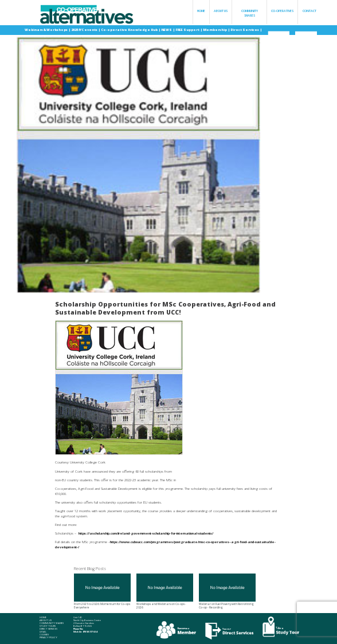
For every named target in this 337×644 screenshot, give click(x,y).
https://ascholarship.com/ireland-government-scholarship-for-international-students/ (146, 533)
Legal (43, 632)
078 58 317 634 (90, 632)
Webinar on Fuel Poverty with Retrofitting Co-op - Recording (227, 592)
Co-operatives (282, 11)
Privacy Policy (48, 638)
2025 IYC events (85, 30)
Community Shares (250, 13)
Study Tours (48, 626)
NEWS (167, 30)
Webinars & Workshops (46, 30)
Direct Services (245, 30)
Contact (309, 11)
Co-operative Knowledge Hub (130, 30)
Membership (215, 30)
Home (201, 11)
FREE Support (188, 30)
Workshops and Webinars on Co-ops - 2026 (165, 592)
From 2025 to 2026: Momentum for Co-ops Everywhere (102, 592)
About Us (221, 11)
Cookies (44, 635)
